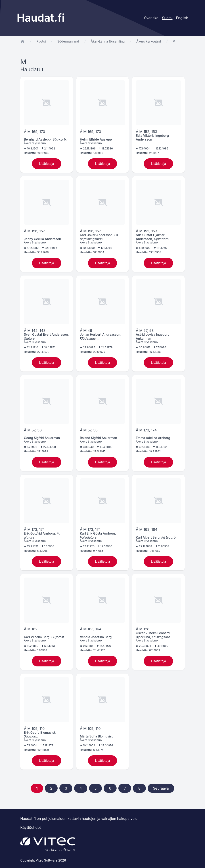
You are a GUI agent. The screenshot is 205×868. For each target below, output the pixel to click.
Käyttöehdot (31, 827)
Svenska (151, 18)
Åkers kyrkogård (149, 41)
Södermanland (68, 41)
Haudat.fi (41, 18)
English (182, 18)
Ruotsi (41, 41)
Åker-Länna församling (108, 41)
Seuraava (161, 788)
